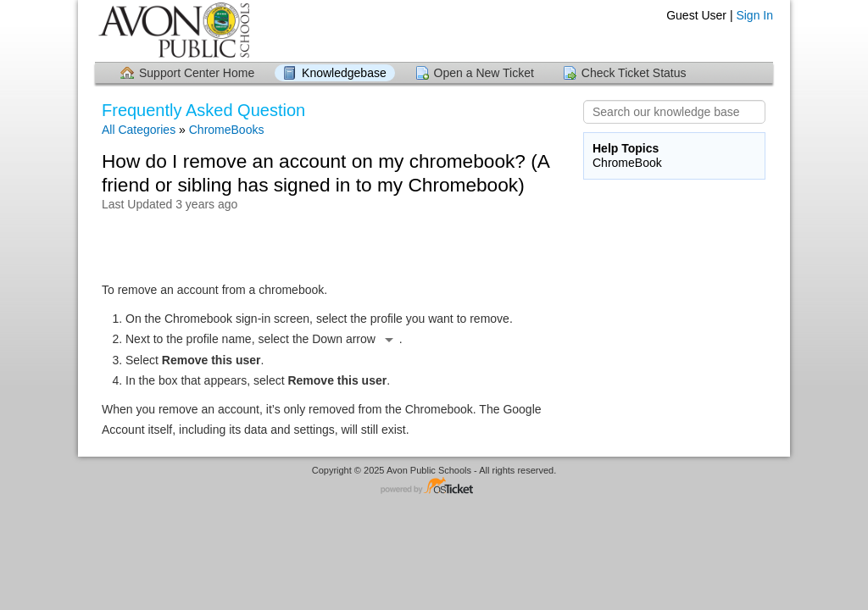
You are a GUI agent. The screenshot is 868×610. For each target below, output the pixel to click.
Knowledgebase (344, 73)
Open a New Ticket (484, 73)
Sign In (754, 15)
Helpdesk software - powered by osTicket (434, 487)
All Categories (139, 130)
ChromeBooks (227, 130)
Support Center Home (197, 73)
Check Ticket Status (634, 73)
